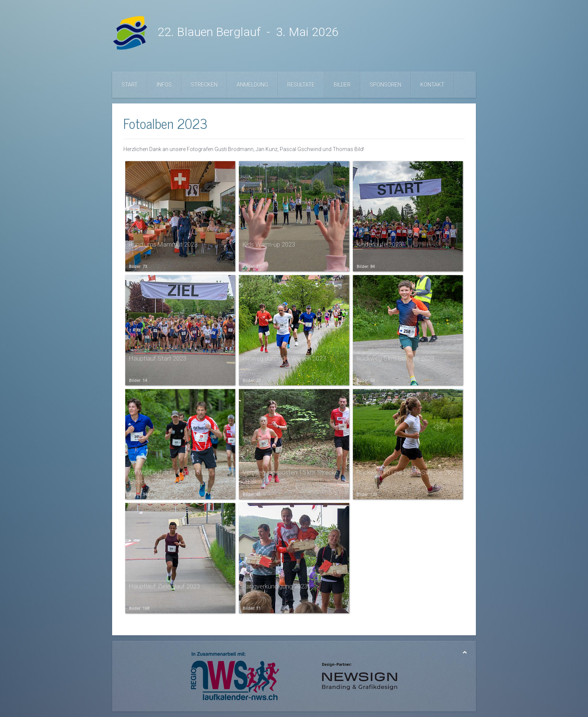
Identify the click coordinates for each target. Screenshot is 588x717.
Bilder (342, 85)
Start (130, 85)
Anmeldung (252, 85)
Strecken (204, 85)
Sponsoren (385, 85)
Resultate (301, 85)
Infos (164, 85)
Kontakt (432, 85)
